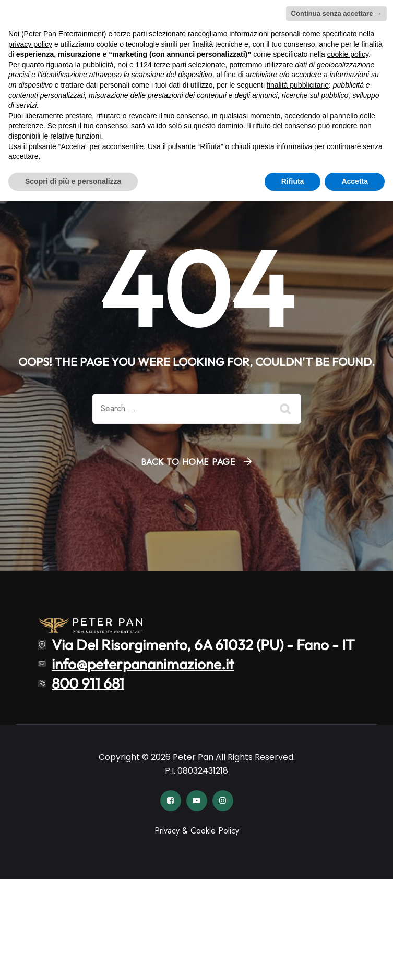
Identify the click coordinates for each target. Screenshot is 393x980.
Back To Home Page (188, 462)
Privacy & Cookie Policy (197, 831)
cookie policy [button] (348, 54)
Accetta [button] (355, 181)
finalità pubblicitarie (298, 85)
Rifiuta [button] (293, 181)
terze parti (170, 65)
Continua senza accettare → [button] (336, 13)
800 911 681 (88, 683)
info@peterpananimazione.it (143, 664)
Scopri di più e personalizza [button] (73, 181)
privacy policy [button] (30, 44)
